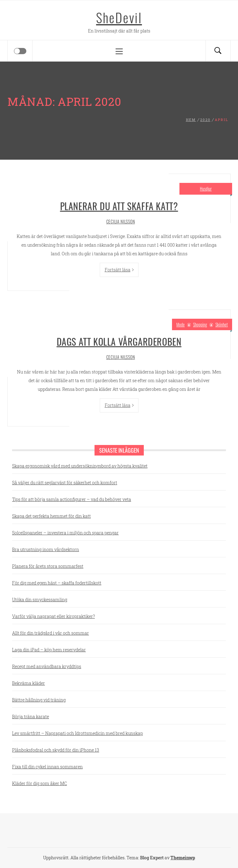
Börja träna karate (31, 717)
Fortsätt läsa (119, 270)
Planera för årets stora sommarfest (48, 566)
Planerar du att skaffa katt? (119, 206)
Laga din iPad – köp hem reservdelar (49, 650)
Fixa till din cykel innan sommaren (47, 767)
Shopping (200, 324)
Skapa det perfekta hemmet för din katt (51, 516)
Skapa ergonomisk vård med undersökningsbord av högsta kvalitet (80, 466)
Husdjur (206, 189)
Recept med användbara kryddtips (47, 666)
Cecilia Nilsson (121, 221)
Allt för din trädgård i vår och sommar (51, 633)
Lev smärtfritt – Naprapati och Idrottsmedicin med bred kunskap (77, 733)
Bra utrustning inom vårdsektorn (46, 549)
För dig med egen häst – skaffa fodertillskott (57, 583)
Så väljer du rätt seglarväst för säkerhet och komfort (65, 483)
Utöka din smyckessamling (40, 600)
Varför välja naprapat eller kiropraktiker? (53, 616)
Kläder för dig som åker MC (40, 783)
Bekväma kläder (29, 683)
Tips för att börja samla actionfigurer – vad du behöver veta (72, 499)
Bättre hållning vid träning (39, 700)
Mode (181, 324)
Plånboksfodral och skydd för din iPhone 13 (56, 750)
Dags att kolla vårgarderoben (119, 341)
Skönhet (222, 324)
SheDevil (119, 17)
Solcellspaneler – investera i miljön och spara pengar (65, 533)
